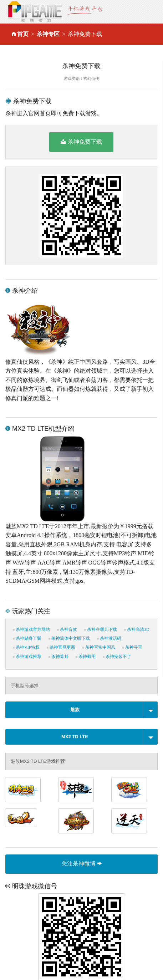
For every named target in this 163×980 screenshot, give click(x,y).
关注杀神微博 (81, 864)
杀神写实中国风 (99, 647)
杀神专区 (48, 34)
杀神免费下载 (81, 142)
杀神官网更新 (61, 647)
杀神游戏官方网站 (31, 629)
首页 (23, 34)
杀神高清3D (137, 629)
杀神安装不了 (117, 657)
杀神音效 (67, 629)
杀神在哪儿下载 (101, 629)
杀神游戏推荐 (27, 657)
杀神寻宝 (132, 647)
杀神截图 (86, 657)
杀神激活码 (109, 638)
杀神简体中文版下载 (69, 638)
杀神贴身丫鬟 (27, 638)
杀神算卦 (58, 657)
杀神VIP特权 (26, 647)
